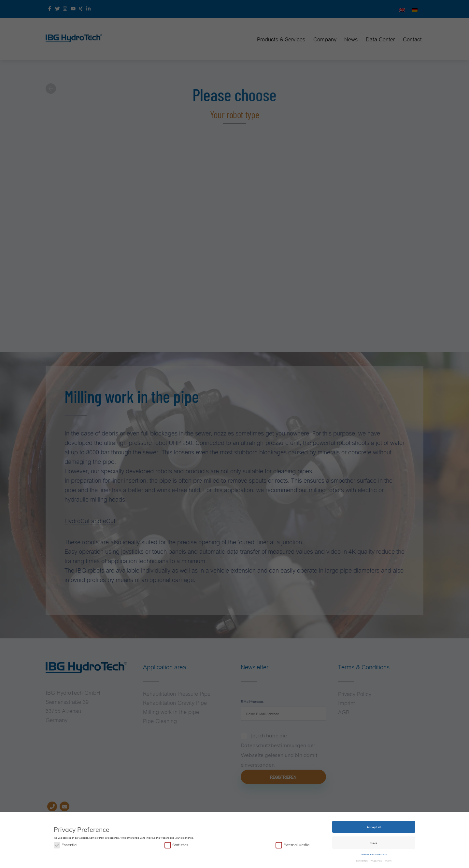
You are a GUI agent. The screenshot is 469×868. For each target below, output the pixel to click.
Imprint (388, 859)
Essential (69, 843)
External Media (296, 843)
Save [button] (374, 841)
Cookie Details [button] (362, 859)
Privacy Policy (377, 859)
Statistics (180, 843)
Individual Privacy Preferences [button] (374, 852)
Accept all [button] (374, 825)
